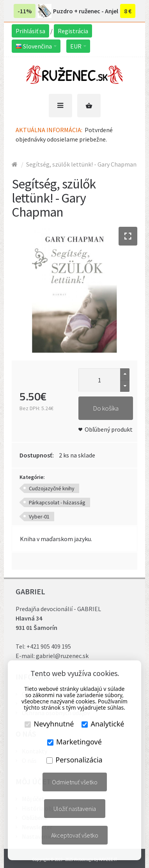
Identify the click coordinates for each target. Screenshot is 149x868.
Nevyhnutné (49, 724)
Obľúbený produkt (109, 429)
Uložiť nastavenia (75, 809)
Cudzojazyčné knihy (52, 488)
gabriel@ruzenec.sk (62, 656)
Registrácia (73, 31)
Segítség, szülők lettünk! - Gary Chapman (81, 164)
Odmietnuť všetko (75, 782)
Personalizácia (74, 760)
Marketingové (74, 742)
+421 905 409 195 (49, 646)
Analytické (103, 724)
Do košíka (106, 408)
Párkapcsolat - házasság (57, 502)
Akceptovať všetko (75, 835)
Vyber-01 (39, 516)
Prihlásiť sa (30, 31)
